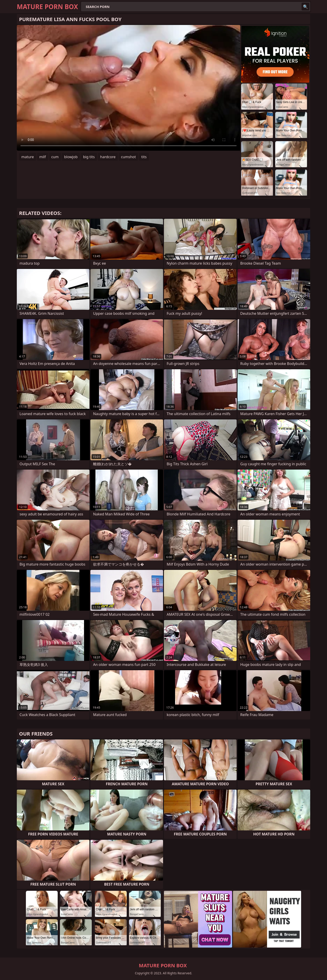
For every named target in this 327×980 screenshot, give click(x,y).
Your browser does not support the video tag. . (129, 88)
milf (43, 157)
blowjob (71, 157)
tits (144, 157)
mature (28, 157)
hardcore (108, 157)
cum (55, 157)
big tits (89, 157)
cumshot (129, 157)
